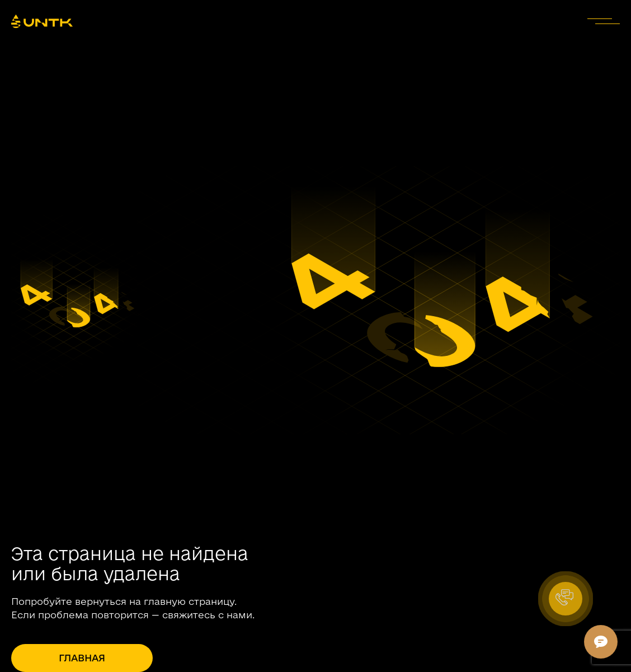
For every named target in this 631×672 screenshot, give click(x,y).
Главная (82, 658)
